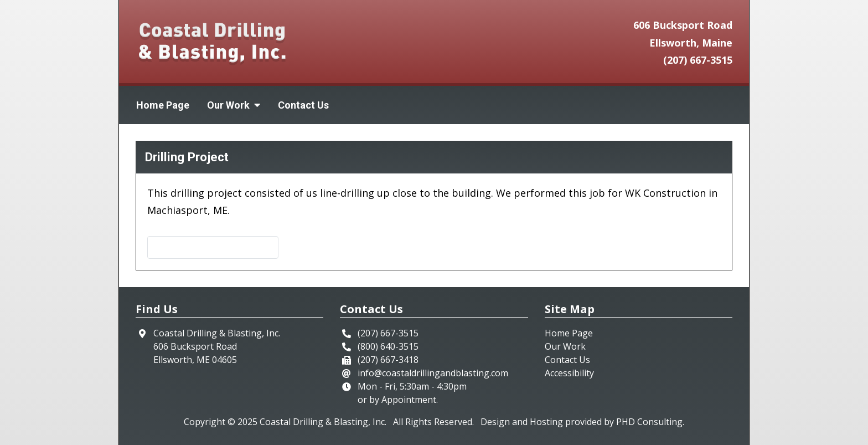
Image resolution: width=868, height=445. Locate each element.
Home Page (163, 105)
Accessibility (569, 373)
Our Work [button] (234, 105)
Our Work (565, 346)
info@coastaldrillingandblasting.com (433, 373)
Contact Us (303, 105)
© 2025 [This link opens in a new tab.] (242, 422)
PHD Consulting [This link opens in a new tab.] (649, 422)
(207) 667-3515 (698, 60)
